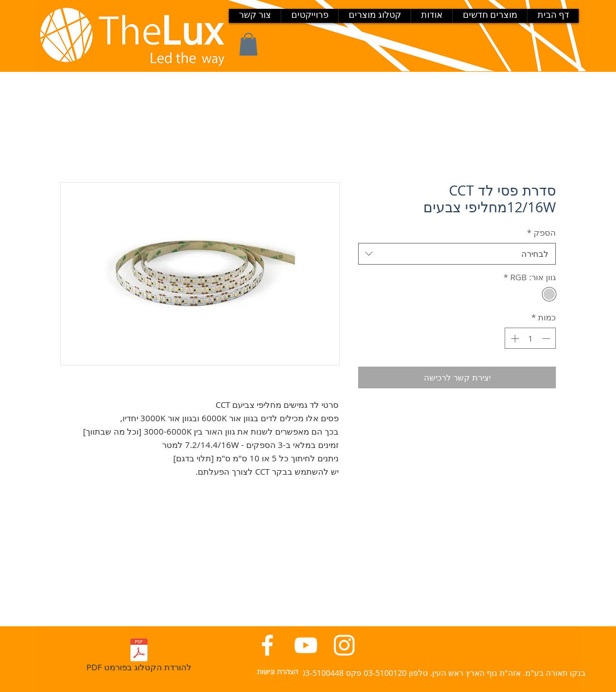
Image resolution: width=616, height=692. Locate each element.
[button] (248, 44)
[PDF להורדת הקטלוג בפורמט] (139, 657)
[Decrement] (547, 338)
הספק (541, 232)
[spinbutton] (531, 338)
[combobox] (457, 254)
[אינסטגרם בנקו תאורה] (344, 645)
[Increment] (514, 338)
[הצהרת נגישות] (277, 672)
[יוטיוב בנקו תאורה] (306, 645)
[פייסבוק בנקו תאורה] (267, 645)
